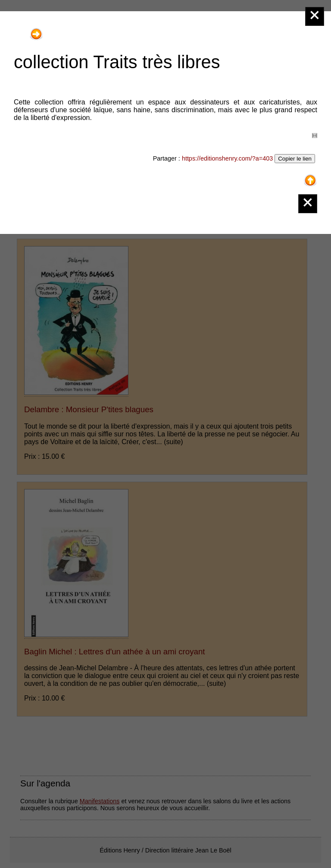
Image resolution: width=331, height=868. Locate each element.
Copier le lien (295, 159)
